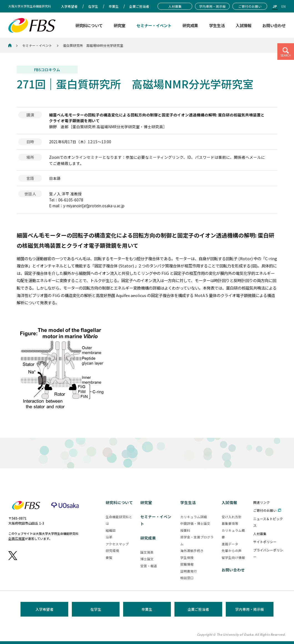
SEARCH (286, 55)
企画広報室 (17, 538)
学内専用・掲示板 (250, 609)
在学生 (96, 609)
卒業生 (147, 609)
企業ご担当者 (198, 609)
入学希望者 (45, 609)
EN (283, 6)
